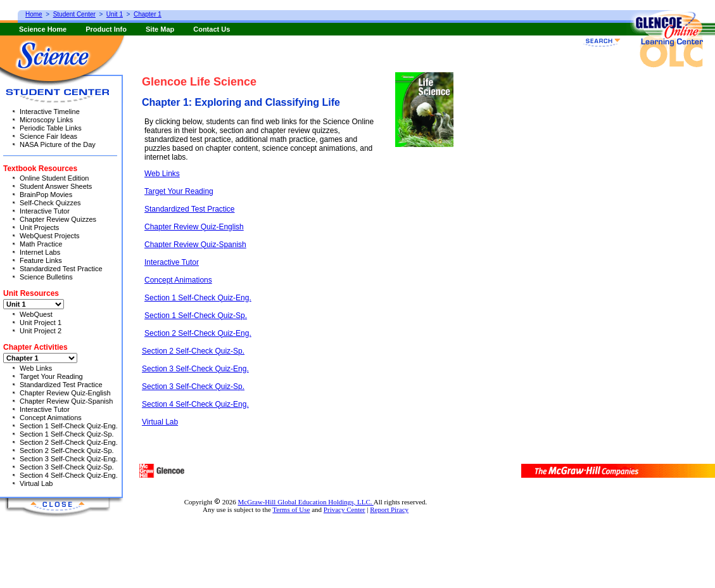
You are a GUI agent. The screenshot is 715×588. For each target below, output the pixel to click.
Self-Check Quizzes (50, 203)
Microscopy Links (46, 120)
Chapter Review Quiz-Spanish (195, 245)
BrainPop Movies (46, 195)
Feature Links (41, 260)
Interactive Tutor (172, 262)
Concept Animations (178, 280)
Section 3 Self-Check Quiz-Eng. (195, 369)
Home (34, 14)
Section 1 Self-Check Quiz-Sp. (196, 316)
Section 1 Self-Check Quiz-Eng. (198, 298)
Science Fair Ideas (48, 136)
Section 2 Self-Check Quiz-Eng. (198, 333)
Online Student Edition (54, 178)
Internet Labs (40, 252)
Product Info (106, 29)
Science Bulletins (46, 277)
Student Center (74, 14)
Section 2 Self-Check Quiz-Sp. (193, 351)
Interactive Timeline (50, 112)
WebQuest (36, 314)
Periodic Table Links (51, 128)
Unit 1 (115, 14)
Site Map (160, 29)
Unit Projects (39, 227)
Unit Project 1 (41, 323)
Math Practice (41, 244)
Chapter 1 (148, 14)
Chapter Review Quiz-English (194, 227)
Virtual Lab (160, 422)
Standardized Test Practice (190, 209)
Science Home (43, 29)
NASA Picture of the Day (58, 144)
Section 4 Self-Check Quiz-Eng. (195, 404)
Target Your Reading (179, 191)
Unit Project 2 (41, 331)
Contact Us (212, 29)
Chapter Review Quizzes (58, 219)
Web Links (162, 174)
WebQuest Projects (50, 236)
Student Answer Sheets (56, 186)
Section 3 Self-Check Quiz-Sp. (193, 387)
